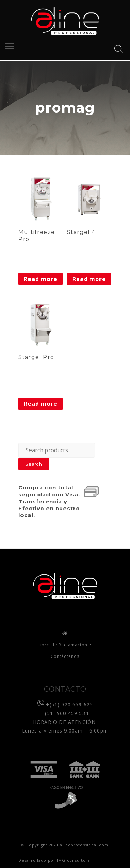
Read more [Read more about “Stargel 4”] (89, 279)
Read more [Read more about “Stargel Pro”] (41, 404)
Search (34, 464)
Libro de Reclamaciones (65, 645)
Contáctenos (65, 656)
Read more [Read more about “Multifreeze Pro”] (41, 279)
